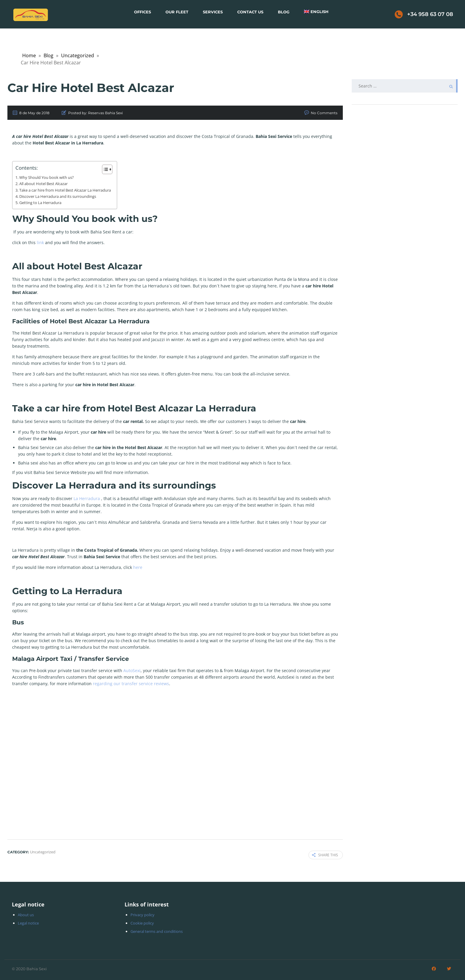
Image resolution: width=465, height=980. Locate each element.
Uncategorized (78, 55)
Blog (284, 12)
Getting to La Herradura (40, 203)
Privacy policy (142, 915)
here (138, 567)
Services (213, 12)
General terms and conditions (157, 931)
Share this (325, 855)
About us (26, 915)
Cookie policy (142, 923)
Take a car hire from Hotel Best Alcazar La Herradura (65, 190)
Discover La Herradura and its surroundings (58, 197)
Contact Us (250, 12)
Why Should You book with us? (47, 178)
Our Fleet (177, 12)
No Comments (324, 113)
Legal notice (28, 923)
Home (29, 55)
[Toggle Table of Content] (104, 169)
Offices (142, 12)
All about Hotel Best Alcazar (43, 184)
